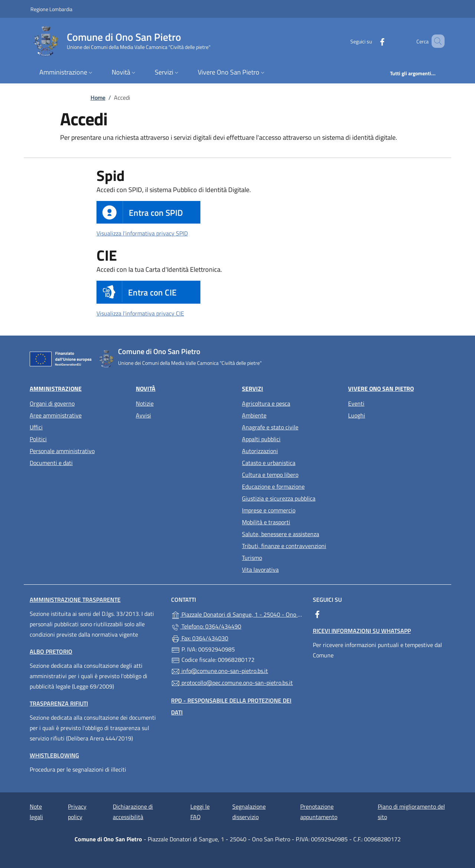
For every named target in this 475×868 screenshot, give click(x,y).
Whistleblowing (54, 755)
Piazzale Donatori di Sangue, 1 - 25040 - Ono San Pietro (237, 614)
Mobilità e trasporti (266, 522)
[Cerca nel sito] (436, 41)
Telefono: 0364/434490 (206, 627)
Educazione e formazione (273, 486)
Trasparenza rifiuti (59, 703)
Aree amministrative (56, 415)
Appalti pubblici (261, 439)
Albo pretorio (51, 651)
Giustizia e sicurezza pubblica (279, 498)
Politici (38, 439)
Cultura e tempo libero (270, 475)
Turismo (252, 558)
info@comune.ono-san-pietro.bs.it (220, 671)
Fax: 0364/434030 (200, 638)
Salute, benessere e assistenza (281, 534)
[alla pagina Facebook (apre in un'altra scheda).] (371, 41)
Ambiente (254, 415)
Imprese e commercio (269, 510)
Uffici (36, 427)
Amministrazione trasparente (75, 600)
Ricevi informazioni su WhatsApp (362, 631)
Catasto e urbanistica (269, 463)
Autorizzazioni (260, 451)
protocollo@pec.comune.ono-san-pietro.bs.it (232, 683)
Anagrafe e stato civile (270, 427)
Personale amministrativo (62, 451)
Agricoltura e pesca (266, 403)
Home (98, 98)
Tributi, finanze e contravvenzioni (284, 546)
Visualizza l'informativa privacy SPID (142, 233)
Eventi (356, 403)
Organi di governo (52, 403)
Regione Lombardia (51, 9)
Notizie (145, 403)
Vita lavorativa (260, 570)
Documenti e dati (51, 463)
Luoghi (357, 415)
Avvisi (143, 415)
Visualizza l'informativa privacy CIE (140, 313)
